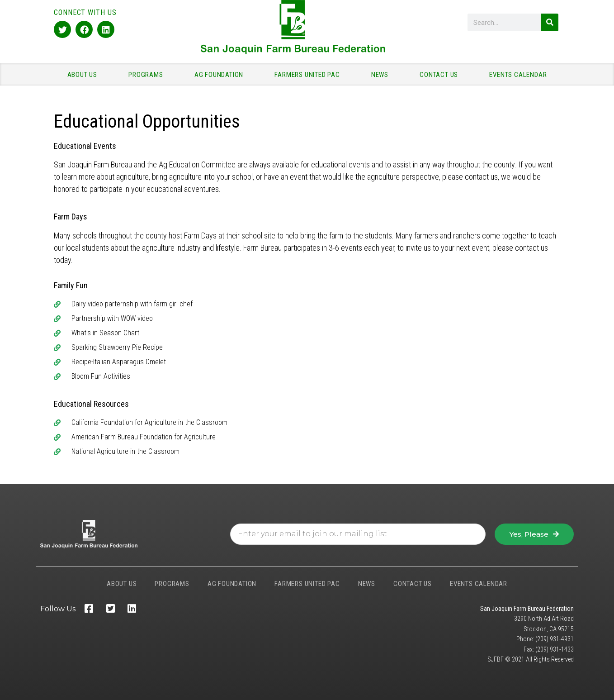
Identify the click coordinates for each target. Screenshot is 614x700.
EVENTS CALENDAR (518, 75)
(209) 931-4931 (555, 639)
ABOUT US (85, 75)
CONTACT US (441, 75)
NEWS (382, 75)
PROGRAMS (148, 75)
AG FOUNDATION (221, 75)
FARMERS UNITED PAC (309, 75)
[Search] (550, 22)
